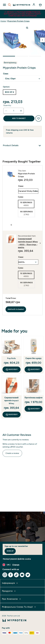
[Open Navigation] (4, 5)
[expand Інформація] (10, 583)
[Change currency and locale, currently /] (22, 565)
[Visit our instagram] (5, 575)
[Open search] (9, 5)
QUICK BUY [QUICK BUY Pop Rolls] (11, 369)
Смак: (6, 74)
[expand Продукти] (9, 591)
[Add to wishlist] (39, 118)
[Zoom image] (27, 28)
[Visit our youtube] (22, 575)
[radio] (9, 92)
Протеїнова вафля (34, 398)
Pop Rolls (11, 358)
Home (3, 21)
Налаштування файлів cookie (17, 559)
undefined (22, 79)
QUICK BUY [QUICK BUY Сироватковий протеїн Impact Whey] (11, 415)
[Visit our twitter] (28, 575)
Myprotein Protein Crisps (18, 21)
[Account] (34, 5)
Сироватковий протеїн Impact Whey (12, 401)
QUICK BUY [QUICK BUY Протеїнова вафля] (34, 409)
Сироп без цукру (33, 358)
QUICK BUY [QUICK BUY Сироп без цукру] (34, 369)
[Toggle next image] (42, 40)
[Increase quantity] (21, 111)
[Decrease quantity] (6, 111)
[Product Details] (22, 146)
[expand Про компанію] (12, 599)
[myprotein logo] (22, 5)
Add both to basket (16, 309)
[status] (14, 111)
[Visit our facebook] (11, 575)
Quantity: (7, 105)
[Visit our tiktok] (16, 575)
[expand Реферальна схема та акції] (19, 607)
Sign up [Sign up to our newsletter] (10, 551)
